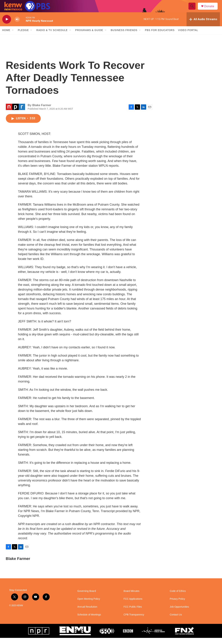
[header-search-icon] (193, 9)
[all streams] (203, 25)
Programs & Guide (89, 36)
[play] (7, 25)
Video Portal (188, 36)
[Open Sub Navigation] (13, 36)
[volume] (17, 25)
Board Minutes (131, 597)
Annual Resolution (87, 613)
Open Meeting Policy (89, 605)
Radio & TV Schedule (52, 36)
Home (6, 36)
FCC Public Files (133, 613)
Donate (211, 9)
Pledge (23, 36)
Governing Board (87, 597)
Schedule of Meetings (89, 621)
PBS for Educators (160, 36)
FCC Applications (133, 605)
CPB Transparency (134, 621)
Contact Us (176, 621)
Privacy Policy (177, 605)
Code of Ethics (178, 597)
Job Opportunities (179, 613)
